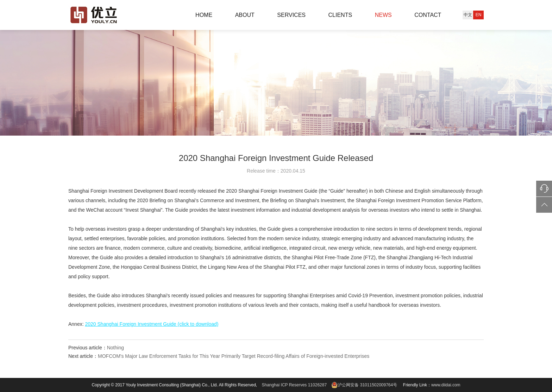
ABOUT (245, 15)
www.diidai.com (446, 385)
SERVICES (291, 15)
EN (479, 15)
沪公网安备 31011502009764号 (364, 385)
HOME (204, 15)
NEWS (383, 15)
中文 (468, 15)
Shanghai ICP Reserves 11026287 (294, 385)
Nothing (115, 348)
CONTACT (428, 15)
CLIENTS (340, 15)
